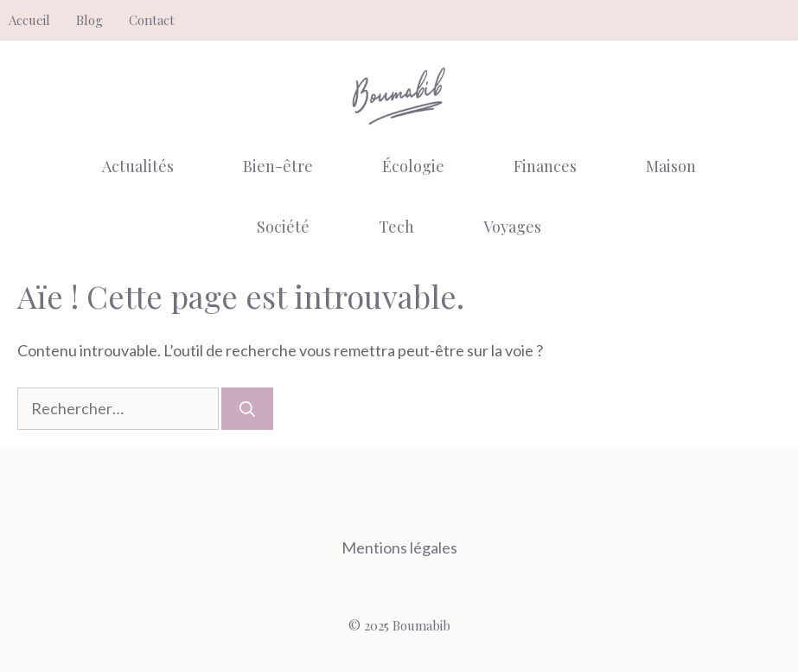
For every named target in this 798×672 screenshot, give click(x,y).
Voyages (512, 227)
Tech (396, 227)
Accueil (29, 20)
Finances (545, 166)
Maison (671, 166)
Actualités (138, 166)
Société (283, 227)
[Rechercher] (247, 409)
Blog (89, 20)
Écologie (413, 166)
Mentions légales (399, 547)
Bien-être (278, 166)
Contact (152, 20)
